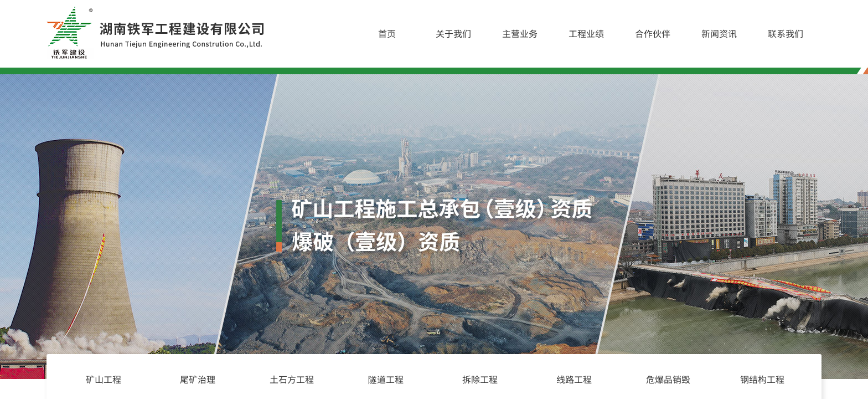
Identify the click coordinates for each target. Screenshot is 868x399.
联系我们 (786, 33)
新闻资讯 (719, 33)
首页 (387, 33)
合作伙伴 (653, 33)
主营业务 (520, 33)
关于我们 (453, 33)
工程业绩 (586, 33)
